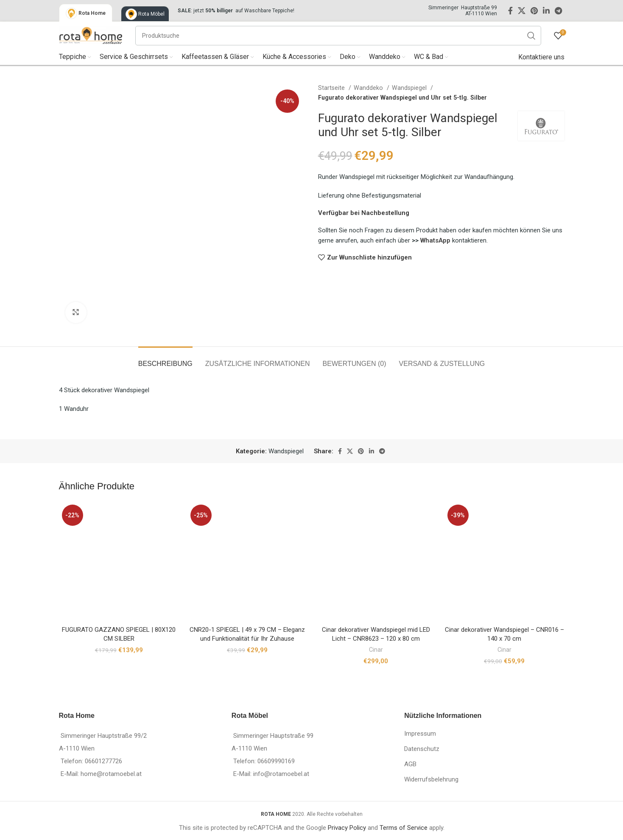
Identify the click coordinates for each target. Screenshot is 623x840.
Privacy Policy (347, 828)
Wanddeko (369, 88)
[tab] (165, 359)
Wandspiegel (410, 88)
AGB (410, 764)
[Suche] (338, 36)
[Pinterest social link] (534, 11)
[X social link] (522, 11)
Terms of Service (404, 828)
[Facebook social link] (510, 11)
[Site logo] (91, 35)
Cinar (376, 650)
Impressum (420, 734)
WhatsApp (436, 240)
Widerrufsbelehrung (431, 779)
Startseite (332, 88)
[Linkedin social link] (546, 11)
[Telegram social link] (558, 11)
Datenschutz (422, 749)
